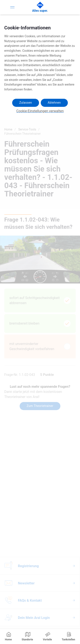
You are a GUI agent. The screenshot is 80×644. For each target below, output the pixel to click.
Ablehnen (54, 103)
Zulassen (25, 103)
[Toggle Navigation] (12, 7)
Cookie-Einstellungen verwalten (40, 111)
